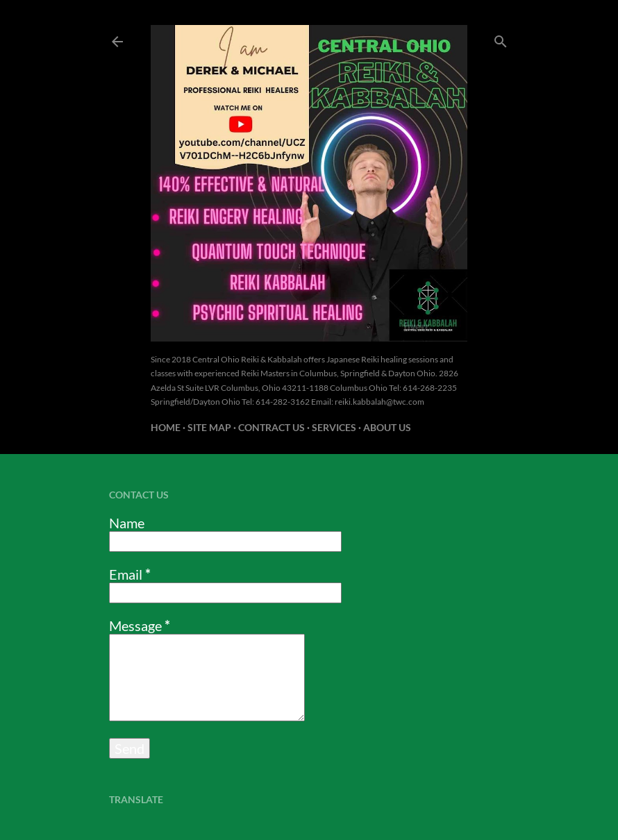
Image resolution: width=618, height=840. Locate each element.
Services (334, 427)
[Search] (501, 39)
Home (166, 427)
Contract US (272, 427)
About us (387, 427)
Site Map (209, 427)
